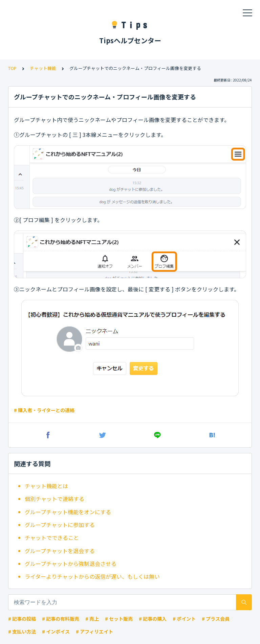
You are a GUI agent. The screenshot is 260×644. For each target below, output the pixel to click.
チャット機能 (43, 68)
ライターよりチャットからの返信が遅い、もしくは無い (92, 576)
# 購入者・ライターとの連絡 (44, 410)
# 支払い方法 (22, 631)
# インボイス (56, 631)
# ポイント (184, 619)
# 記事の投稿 (22, 619)
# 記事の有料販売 (61, 619)
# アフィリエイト (94, 631)
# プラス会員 (216, 619)
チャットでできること (52, 538)
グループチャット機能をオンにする (68, 512)
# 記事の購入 (153, 619)
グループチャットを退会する (60, 551)
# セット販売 (119, 619)
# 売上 (92, 619)
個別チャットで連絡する (55, 499)
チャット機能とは (46, 486)
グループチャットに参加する (60, 525)
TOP (12, 68)
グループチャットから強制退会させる (71, 564)
